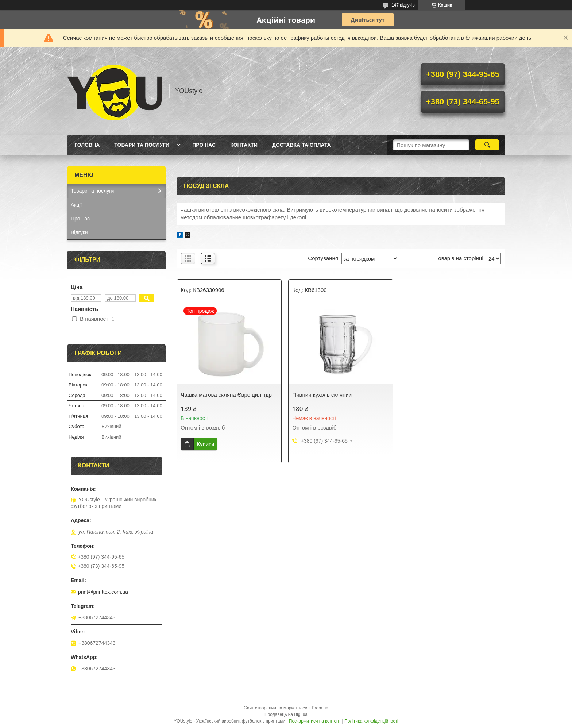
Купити (205, 444)
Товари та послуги (142, 145)
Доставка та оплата (302, 145)
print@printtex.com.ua (103, 592)
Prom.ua (320, 708)
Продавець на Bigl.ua (286, 714)
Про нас (204, 145)
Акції (76, 205)
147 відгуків (403, 5)
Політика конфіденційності (371, 721)
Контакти (244, 145)
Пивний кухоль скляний (322, 395)
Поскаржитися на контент (315, 721)
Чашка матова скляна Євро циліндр (226, 395)
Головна (87, 145)
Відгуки (79, 232)
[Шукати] (487, 145)
